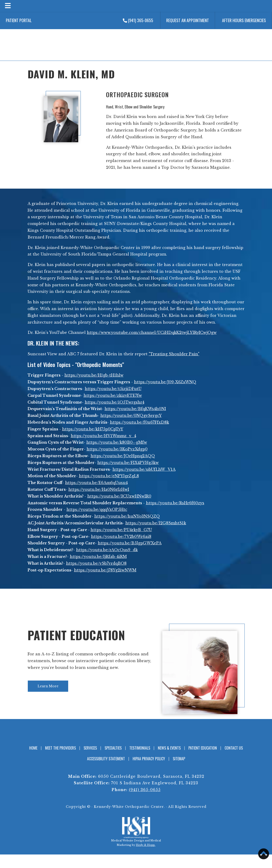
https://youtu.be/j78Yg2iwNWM (105, 570)
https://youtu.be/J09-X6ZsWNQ (165, 382)
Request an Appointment (188, 20)
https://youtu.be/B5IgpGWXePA (130, 543)
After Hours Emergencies (244, 20)
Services (90, 748)
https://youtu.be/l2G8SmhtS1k (156, 523)
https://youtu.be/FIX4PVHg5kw (128, 463)
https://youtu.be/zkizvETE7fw (113, 395)
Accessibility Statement (106, 759)
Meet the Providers (60, 748)
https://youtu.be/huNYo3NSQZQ (127, 516)
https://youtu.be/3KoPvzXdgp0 (117, 449)
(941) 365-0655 (138, 20)
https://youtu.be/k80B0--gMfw (117, 442)
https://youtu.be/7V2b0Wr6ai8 (121, 536)
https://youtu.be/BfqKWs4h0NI (135, 409)
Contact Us (234, 748)
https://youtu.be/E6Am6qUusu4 (96, 483)
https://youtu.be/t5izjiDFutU (113, 389)
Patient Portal (19, 20)
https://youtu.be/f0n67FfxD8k (140, 422)
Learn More (48, 686)
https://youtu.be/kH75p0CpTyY (93, 429)
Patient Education (76, 635)
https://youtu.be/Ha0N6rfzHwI (99, 489)
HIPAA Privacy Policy (149, 759)
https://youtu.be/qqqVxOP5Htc (97, 509)
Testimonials (140, 748)
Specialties (113, 748)
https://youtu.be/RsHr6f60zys (175, 503)
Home (33, 748)
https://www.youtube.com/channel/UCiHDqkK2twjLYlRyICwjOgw (152, 332)
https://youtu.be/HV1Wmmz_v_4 (103, 436)
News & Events (169, 748)
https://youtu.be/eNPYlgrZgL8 (109, 476)
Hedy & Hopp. (146, 845)
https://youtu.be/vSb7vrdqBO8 (96, 563)
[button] (264, 854)
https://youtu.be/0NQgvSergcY (131, 415)
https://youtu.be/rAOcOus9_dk (107, 550)
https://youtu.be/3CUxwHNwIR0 (119, 496)
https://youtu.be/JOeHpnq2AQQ (123, 456)
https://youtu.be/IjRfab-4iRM (98, 557)
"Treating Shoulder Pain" (174, 354)
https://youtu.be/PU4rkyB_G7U (121, 530)
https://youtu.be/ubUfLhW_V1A (144, 469)
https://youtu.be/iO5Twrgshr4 (115, 402)
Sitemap (179, 759)
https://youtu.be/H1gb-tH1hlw (94, 375)
